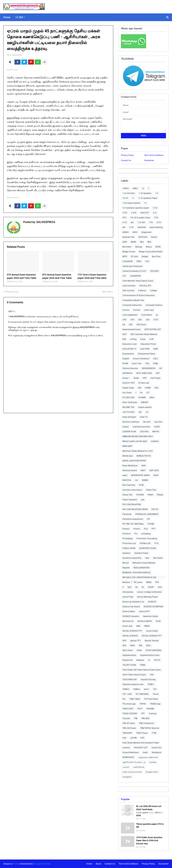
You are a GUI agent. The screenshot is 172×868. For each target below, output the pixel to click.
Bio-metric (127, 247)
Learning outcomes (141, 427)
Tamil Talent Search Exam (134, 675)
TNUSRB (150, 709)
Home (89, 864)
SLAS (158, 621)
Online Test (127, 495)
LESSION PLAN (129, 432)
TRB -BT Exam (129, 723)
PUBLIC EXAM (129, 548)
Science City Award (131, 607)
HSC (157, 388)
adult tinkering (156, 227)
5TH (156, 218)
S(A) (129, 587)
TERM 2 (126, 689)
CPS (132, 320)
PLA (146, 529)
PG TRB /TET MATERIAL (133, 524)
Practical (126, 534)
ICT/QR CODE (128, 398)
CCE (147, 261)
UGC (124, 738)
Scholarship (128, 592)
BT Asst (134, 257)
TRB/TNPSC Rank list (150, 728)
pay (143, 500)
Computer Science (154, 305)
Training (152, 714)
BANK (134, 242)
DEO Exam (141, 325)
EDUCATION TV (129, 349)
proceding (146, 534)
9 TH (132, 227)
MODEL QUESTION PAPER (134, 461)
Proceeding (128, 539)
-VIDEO (126, 188)
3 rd (155, 213)
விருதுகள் (127, 777)
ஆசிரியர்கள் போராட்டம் (134, 762)
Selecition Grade (150, 616)
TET (155, 689)
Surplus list (127, 660)
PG (148, 519)
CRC (140, 320)
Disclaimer (149, 160)
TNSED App (155, 704)
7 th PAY (141, 222)
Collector (142, 291)
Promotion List (129, 543)
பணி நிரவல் (139, 767)
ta (149, 660)
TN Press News (151, 699)
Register (126, 568)
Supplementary (129, 655)
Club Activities (129, 286)
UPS (142, 738)
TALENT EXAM (129, 665)
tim (124, 699)
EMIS (156, 349)
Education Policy (148, 344)
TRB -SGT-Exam (129, 728)
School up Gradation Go (133, 602)
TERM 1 (151, 684)
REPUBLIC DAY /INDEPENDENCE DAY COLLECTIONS (139, 578)
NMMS (145, 480)
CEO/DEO (154, 271)
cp (157, 315)
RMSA (149, 582)
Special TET (135, 641)
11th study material (131, 203)
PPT (153, 529)
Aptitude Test (128, 237)
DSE (124, 339)
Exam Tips (137, 363)
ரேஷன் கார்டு (152, 772)
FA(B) (155, 363)
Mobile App (128, 456)
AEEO (135, 232)
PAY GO (155, 509)
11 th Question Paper (148, 198)
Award (154, 237)
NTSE (141, 485)
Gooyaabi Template (42, 864)
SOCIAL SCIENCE (130, 636)
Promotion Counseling (147, 539)
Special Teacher (152, 641)
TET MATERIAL (142, 694)
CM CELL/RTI (145, 286)
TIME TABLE (135, 699)
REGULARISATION (142, 568)
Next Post (107, 292)
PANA (150, 495)
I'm (141, 393)
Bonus (149, 247)
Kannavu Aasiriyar (131, 422)
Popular (125, 799)
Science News (129, 611)
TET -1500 (127, 694)
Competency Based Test (133, 300)
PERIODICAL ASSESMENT (147, 514)
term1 (147, 689)
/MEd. (135, 188)
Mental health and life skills (135, 441)
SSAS (132, 646)
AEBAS (126, 232)
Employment (128, 354)
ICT (148, 393)
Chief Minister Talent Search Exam (138, 281)
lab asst (147, 422)
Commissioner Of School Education (139, 295)
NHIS (156, 475)
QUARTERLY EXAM (147, 548)
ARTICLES (143, 237)
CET (124, 276)
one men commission (132, 490)
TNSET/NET (128, 709)
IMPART (145, 402)
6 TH (125, 222)
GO (161, 368)
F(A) (147, 363)
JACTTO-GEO (128, 412)
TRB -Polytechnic (146, 723)
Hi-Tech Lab (144, 383)
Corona (126, 310)
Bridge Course (129, 252)
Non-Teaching (129, 485)
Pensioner (127, 514)
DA (124, 325)
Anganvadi (146, 232)
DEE (131, 325)
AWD (125, 242)
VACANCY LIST (141, 748)
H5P (145, 378)
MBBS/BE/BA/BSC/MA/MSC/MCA (138, 436)
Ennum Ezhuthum (141, 359)
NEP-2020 (154, 470)
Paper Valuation (130, 500)
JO (147, 412)
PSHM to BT (145, 543)
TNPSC (143, 704)
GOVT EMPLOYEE (144, 373)
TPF (143, 714)
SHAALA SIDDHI (145, 621)
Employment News (146, 354)
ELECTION (145, 349)
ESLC (156, 359)
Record (126, 563)
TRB (136, 718)
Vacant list (156, 748)
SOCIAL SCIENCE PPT (132, 631)
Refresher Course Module (144, 563)
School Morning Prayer (147, 597)
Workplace (156, 752)
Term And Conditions (154, 155)
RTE (157, 582)
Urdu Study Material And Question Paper (141, 743)
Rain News (158, 558)
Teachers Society (148, 680)
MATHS (156, 432)
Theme (16, 864)
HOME (148, 388)
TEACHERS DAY (130, 680)
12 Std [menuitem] (19, 17)
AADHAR (142, 227)
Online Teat (151, 490)
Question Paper (141, 553)
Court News (147, 315)
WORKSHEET (128, 757)
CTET (156, 320)
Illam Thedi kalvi (130, 402)
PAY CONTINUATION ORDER (135, 509)
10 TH (125, 198)
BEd (142, 242)
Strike (139, 650)
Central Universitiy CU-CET (134, 271)
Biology (139, 247)
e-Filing (133, 339)
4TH (124, 218)
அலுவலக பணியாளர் (148, 757)
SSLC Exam (128, 650)
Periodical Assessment (133, 519)
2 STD (134, 213)
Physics (126, 529)
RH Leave (138, 582)
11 (133, 198)
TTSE (154, 733)
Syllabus (140, 660)
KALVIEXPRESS (46, 222)
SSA (124, 646)
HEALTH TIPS (128, 383)
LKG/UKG (144, 432)
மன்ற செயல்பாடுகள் (132, 772)
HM (139, 388)
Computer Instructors (132, 305)
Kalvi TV (144, 417)
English (126, 359)
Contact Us (126, 160)
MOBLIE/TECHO (144, 456)
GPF (158, 373)
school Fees (128, 597)
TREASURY (127, 733)
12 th (155, 208)
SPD (124, 641)
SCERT (151, 587)
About (98, 864)
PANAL (160, 495)
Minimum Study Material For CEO (138, 451)
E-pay (143, 339)
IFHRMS (142, 398)
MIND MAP (127, 446)
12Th (125, 213)
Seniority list (128, 621)
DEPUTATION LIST (153, 329)
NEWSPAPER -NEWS (140, 475)
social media (152, 631)
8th (124, 227)
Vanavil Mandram (131, 752)
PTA (156, 543)
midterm (155, 441)
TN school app (129, 704)
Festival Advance (130, 368)
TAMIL (143, 665)
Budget (145, 257)
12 (145, 203)
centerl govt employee (132, 266)
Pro (136, 534)
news (125, 475)
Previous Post (12, 292)
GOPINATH (127, 373)
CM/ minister (128, 291)
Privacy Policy (127, 155)
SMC (138, 626)
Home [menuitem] (7, 17)
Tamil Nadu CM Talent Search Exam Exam (142, 670)
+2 (143, 188)
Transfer (126, 718)
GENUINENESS (149, 368)
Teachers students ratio (133, 684)
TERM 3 (137, 689)
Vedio (145, 752)
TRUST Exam (142, 733)
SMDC (147, 626)
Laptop (126, 427)
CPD (124, 320)
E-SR (151, 339)
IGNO (152, 398)
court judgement (130, 315)
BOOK (158, 247)
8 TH (159, 222)
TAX (152, 675)
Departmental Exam (132, 329)
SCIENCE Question (131, 616)
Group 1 (126, 378)
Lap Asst (158, 422)
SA (136, 587)
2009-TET (145, 213)
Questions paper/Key (132, 558)
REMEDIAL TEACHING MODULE (137, 573)
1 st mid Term (129, 193)
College (153, 291)
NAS (144, 466)
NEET (143, 470)
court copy (149, 310)
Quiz (147, 558)
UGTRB (133, 738)
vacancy (126, 748)
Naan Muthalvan (130, 466)
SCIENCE (152, 602)
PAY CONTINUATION (132, 505)
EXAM (125, 363)
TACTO (157, 660)
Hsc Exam (127, 393)
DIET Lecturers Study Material (144, 334)
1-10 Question (145, 193)
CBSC (139, 261)
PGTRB (151, 524)
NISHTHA (127, 480)
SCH (160, 587)
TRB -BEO (145, 718)
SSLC (148, 646)
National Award (130, 470)
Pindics (137, 529)
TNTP (140, 709)
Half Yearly (155, 378)
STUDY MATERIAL (154, 650)
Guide (136, 378)
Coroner (137, 310)
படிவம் (126, 767)
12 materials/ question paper (136, 208)
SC (143, 587)
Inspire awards (145, 407)
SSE (141, 646)
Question (126, 553)
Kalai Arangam (129, 417)
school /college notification (149, 592)
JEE (140, 412)
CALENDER (127, 261)
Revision (126, 582)
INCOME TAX (128, 407)
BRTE (125, 257)
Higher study (128, 388)
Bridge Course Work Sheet (151, 252)
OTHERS (140, 495)
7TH (151, 222)
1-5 (157, 193)
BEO (149, 242)
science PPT (144, 611)
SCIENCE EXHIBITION (153, 607)
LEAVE (157, 427)
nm (137, 480)
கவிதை (153, 762)
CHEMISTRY (135, 276)
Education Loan (130, 344)
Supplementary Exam (150, 655)
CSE (148, 320)
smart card (127, 626)
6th (132, 222)
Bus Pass (156, 257)
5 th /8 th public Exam (140, 218)
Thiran (156, 694)
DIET (125, 334)
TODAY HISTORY (130, 714)
